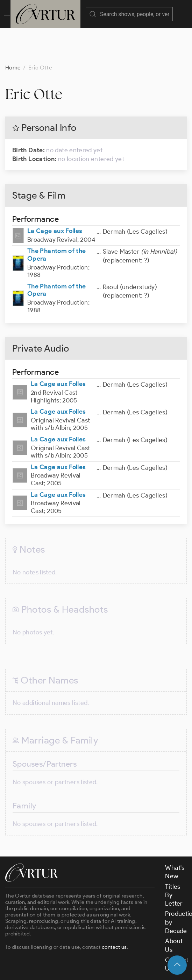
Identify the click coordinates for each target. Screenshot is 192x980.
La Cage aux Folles (55, 196)
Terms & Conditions (118, 953)
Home (13, 32)
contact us (114, 912)
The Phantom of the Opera (56, 220)
